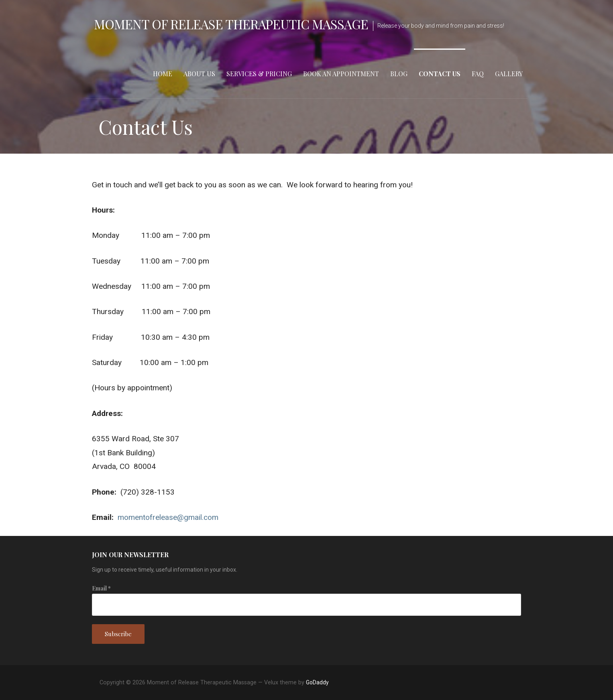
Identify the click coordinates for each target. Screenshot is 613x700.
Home (163, 74)
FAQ (478, 74)
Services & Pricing (259, 74)
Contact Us (440, 74)
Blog (399, 74)
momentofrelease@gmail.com (168, 517)
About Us (199, 74)
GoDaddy (317, 682)
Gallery (509, 74)
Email (101, 588)
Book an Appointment (341, 74)
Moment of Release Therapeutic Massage (231, 24)
